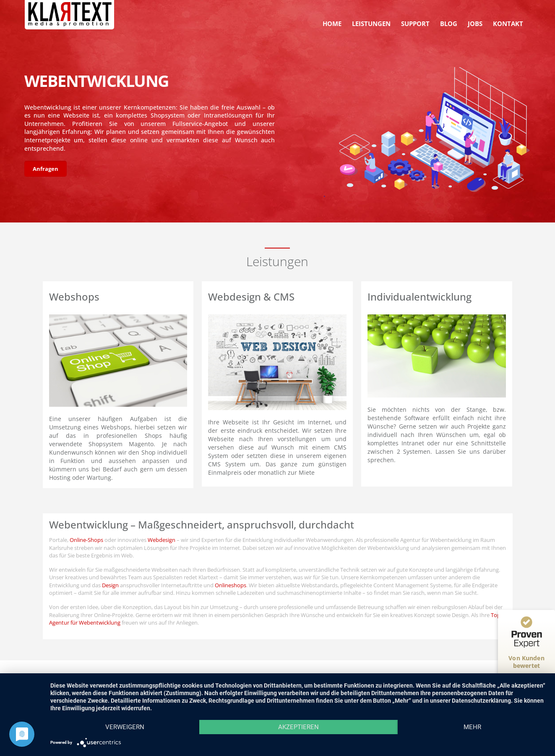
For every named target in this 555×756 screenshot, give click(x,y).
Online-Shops (86, 540)
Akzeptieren (298, 727)
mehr (472, 727)
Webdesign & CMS (251, 297)
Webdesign (162, 540)
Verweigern (125, 727)
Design (110, 585)
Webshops (74, 297)
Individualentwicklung (420, 297)
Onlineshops (231, 585)
